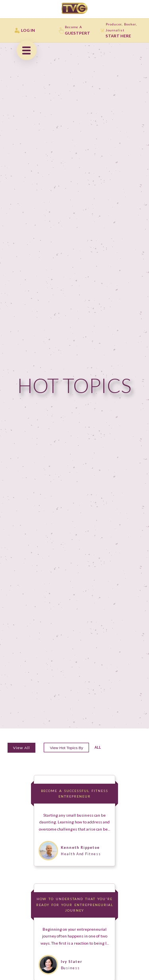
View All (21, 748)
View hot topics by (66, 748)
